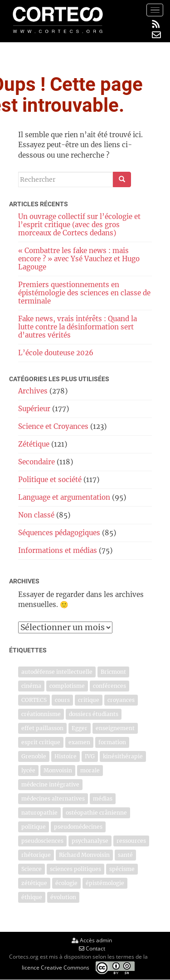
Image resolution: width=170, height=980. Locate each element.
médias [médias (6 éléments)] (103, 798)
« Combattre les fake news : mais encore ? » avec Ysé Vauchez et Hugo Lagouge (79, 259)
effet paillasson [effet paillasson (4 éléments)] (42, 728)
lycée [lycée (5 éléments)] (28, 770)
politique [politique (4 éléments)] (34, 827)
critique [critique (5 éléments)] (89, 700)
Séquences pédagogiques (59, 533)
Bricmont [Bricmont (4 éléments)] (113, 672)
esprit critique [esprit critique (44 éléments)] (41, 742)
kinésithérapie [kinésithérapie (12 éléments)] (123, 756)
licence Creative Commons (56, 968)
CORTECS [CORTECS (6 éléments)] (34, 700)
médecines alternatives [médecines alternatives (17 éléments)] (53, 798)
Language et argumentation (64, 497)
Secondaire (36, 462)
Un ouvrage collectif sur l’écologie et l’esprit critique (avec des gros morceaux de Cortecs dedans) (79, 225)
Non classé (36, 515)
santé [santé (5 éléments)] (125, 855)
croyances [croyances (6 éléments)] (121, 700)
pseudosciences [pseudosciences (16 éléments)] (42, 841)
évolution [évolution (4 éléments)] (63, 897)
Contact (92, 948)
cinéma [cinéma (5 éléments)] (31, 686)
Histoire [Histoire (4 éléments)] (66, 756)
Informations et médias (58, 550)
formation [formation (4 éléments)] (112, 742)
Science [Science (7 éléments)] (32, 869)
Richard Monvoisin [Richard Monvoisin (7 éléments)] (84, 855)
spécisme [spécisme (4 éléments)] (122, 869)
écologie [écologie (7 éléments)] (66, 883)
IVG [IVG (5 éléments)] (90, 756)
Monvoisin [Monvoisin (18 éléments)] (58, 770)
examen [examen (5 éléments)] (79, 742)
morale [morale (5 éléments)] (90, 770)
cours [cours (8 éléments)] (62, 700)
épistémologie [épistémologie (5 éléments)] (105, 883)
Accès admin (92, 940)
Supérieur (34, 409)
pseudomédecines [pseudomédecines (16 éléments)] (78, 827)
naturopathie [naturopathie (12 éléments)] (39, 813)
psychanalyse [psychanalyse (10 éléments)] (90, 841)
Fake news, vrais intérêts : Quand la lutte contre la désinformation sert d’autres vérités (78, 327)
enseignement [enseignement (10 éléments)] (115, 728)
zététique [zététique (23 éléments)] (34, 883)
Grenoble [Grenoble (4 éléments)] (34, 756)
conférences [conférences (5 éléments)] (109, 686)
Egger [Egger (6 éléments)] (80, 728)
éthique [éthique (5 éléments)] (32, 897)
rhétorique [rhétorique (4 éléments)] (36, 855)
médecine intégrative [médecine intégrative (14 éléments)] (50, 784)
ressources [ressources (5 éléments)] (131, 841)
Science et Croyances (53, 426)
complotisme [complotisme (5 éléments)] (67, 686)
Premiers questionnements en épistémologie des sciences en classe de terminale (84, 293)
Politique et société (50, 480)
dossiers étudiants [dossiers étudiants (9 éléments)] (94, 714)
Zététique (34, 444)
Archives (33, 391)
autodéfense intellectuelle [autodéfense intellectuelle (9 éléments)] (57, 672)
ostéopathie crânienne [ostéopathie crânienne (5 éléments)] (96, 813)
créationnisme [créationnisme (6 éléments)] (41, 714)
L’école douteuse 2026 (56, 353)
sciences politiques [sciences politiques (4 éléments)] (75, 869)
